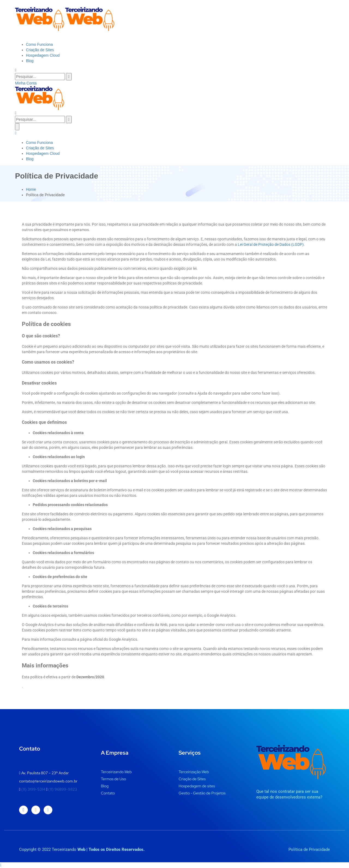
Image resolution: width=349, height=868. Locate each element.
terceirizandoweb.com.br (56, 781)
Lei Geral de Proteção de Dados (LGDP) (271, 244)
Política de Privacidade (309, 849)
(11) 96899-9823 (63, 789)
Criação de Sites (40, 50)
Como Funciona (39, 44)
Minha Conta (26, 83)
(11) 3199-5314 (34, 789)
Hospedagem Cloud (43, 55)
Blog (30, 61)
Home (31, 189)
